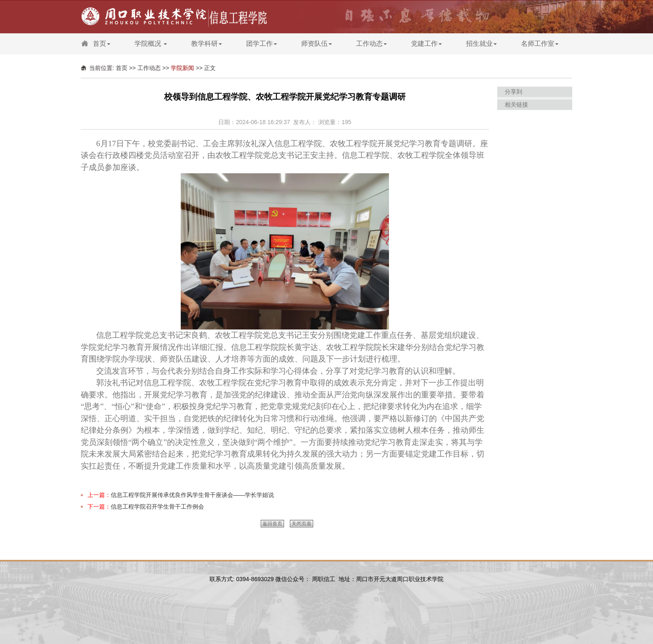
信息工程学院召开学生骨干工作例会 (157, 507)
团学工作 (262, 44)
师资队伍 (317, 44)
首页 (102, 44)
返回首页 (272, 524)
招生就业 (481, 44)
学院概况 (151, 44)
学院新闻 (182, 68)
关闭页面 (302, 524)
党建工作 (426, 44)
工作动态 (371, 44)
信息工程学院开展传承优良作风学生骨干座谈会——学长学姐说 (192, 495)
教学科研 (207, 44)
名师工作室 (540, 44)
